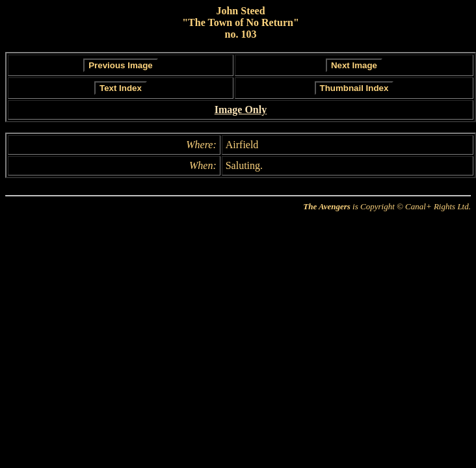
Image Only (241, 110)
